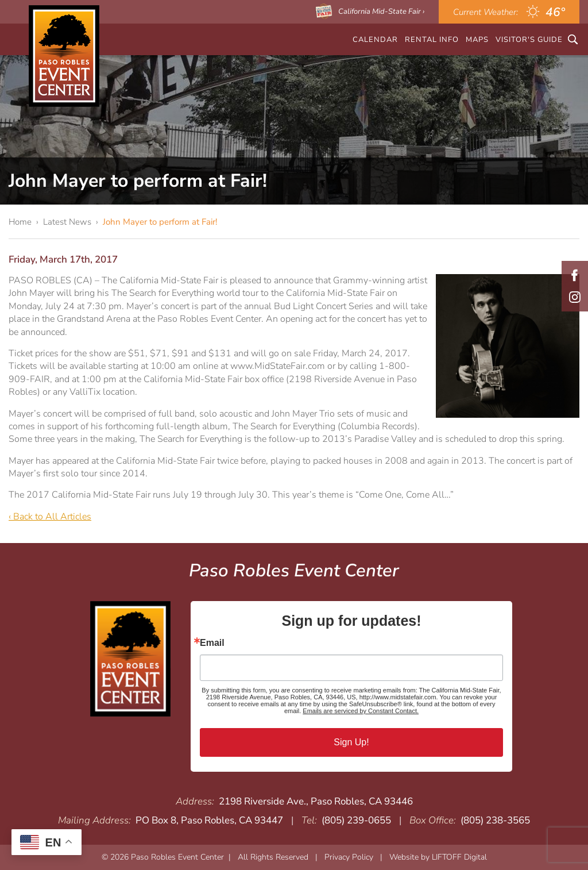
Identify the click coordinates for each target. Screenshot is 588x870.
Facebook (575, 275)
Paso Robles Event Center (64, 56)
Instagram (575, 297)
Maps (477, 39)
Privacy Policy (349, 857)
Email (212, 643)
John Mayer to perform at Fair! (160, 222)
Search (573, 39)
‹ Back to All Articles (50, 517)
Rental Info (432, 39)
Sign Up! (351, 742)
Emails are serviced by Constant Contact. (361, 711)
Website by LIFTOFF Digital (438, 857)
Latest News (67, 222)
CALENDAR (375, 39)
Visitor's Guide (529, 39)
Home (20, 222)
